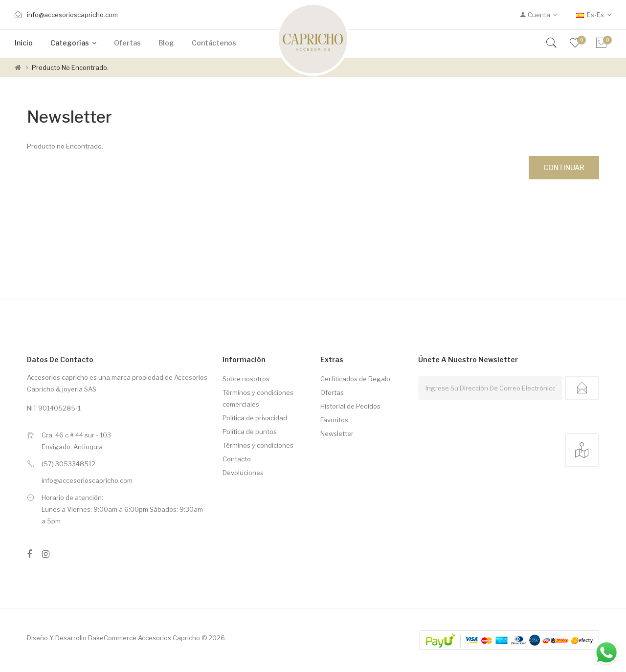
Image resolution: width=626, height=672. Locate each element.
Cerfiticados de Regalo (355, 379)
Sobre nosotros (246, 379)
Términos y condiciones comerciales (258, 398)
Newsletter (337, 434)
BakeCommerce (112, 638)
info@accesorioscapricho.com (72, 15)
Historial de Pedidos (350, 406)
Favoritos (334, 420)
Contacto (237, 459)
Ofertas (332, 392)
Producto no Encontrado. (70, 67)
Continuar (564, 167)
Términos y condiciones (258, 445)
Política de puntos (250, 432)
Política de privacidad (255, 418)
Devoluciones (243, 473)
